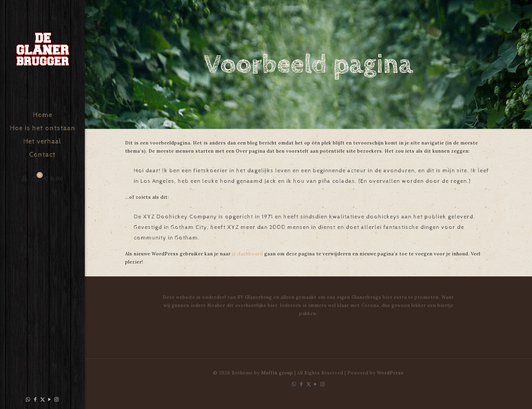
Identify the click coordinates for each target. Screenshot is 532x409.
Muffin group (277, 373)
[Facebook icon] (35, 399)
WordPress (390, 373)
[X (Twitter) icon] (43, 399)
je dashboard (248, 254)
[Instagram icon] (57, 399)
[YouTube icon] (50, 399)
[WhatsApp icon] (28, 399)
